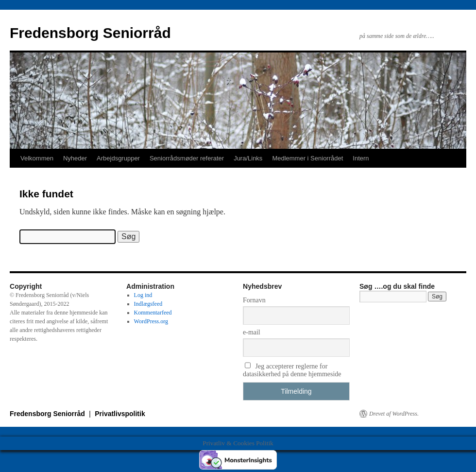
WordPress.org (151, 321)
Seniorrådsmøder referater (187, 158)
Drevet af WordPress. (394, 414)
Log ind (143, 295)
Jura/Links (248, 158)
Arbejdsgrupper (118, 158)
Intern (361, 158)
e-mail (252, 332)
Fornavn (254, 300)
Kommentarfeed (153, 313)
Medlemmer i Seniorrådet (307, 158)
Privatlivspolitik (120, 414)
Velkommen (37, 158)
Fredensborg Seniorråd (90, 33)
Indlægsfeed (148, 304)
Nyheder (75, 158)
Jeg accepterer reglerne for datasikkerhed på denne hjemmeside (292, 370)
